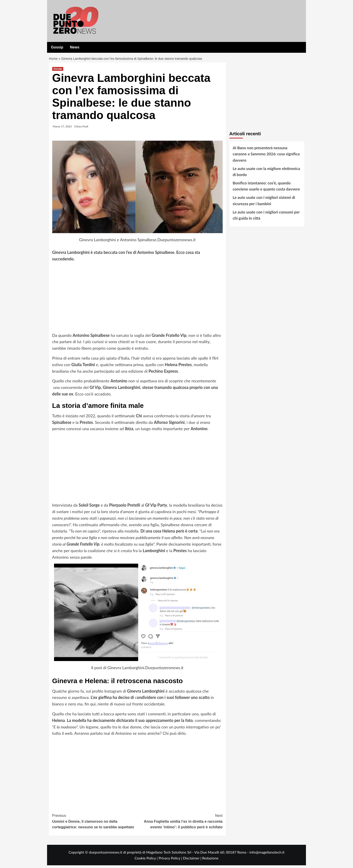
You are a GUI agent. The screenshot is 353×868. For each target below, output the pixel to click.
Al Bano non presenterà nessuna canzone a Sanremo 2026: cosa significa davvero (266, 157)
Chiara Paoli (81, 129)
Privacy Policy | (171, 861)
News (75, 47)
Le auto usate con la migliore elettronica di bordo (267, 174)
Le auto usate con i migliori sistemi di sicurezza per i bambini (264, 203)
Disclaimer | (193, 861)
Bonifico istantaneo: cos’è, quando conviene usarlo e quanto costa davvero (266, 189)
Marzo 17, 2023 (62, 129)
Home (54, 60)
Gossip (57, 47)
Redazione (210, 861)
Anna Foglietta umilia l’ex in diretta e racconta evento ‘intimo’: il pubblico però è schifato (180, 824)
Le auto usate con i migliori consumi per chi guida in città (266, 218)
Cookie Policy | (147, 861)
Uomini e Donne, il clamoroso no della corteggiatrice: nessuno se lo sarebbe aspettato (95, 824)
